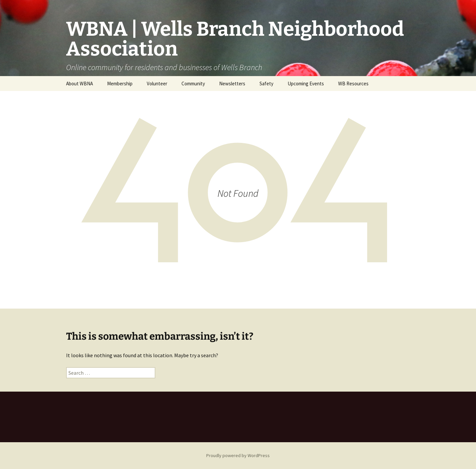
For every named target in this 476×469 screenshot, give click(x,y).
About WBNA (79, 84)
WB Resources (353, 84)
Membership (120, 84)
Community (193, 84)
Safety (266, 84)
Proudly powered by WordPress (238, 455)
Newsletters (232, 84)
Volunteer (157, 84)
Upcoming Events (306, 84)
